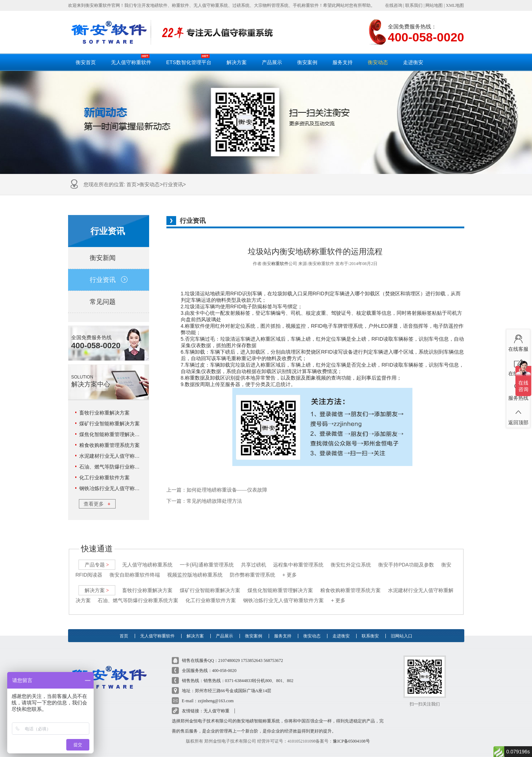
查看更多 (97, 504)
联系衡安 (370, 636)
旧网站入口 (402, 636)
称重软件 (280, 264)
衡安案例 (307, 62)
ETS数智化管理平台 (189, 59)
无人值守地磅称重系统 (147, 565)
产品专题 (97, 565)
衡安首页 (86, 62)
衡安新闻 (109, 258)
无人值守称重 (216, 711)
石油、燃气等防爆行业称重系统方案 (120, 467)
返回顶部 (518, 415)
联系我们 (414, 5)
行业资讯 (173, 184)
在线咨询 (394, 5)
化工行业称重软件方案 (104, 478)
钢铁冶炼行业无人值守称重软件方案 (120, 488)
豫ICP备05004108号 (351, 741)
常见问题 (109, 302)
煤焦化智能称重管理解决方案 (112, 434)
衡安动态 (378, 62)
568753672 (273, 660)
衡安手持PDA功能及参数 (406, 565)
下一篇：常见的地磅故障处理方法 (204, 501)
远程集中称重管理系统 (298, 565)
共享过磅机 (254, 565)
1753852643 (252, 660)
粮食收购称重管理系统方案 (109, 445)
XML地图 (455, 5)
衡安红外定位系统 (351, 565)
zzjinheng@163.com (216, 701)
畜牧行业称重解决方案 (104, 413)
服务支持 (343, 62)
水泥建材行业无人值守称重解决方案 (120, 456)
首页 (131, 184)
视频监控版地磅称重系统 (195, 575)
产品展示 (272, 62)
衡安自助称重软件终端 (135, 575)
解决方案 (237, 62)
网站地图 (434, 5)
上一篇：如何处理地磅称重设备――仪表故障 (217, 490)
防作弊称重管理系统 (252, 575)
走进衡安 (413, 62)
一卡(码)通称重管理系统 (207, 565)
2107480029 (229, 660)
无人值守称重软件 (131, 59)
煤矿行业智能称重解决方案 (109, 424)
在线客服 (518, 342)
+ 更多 (290, 575)
